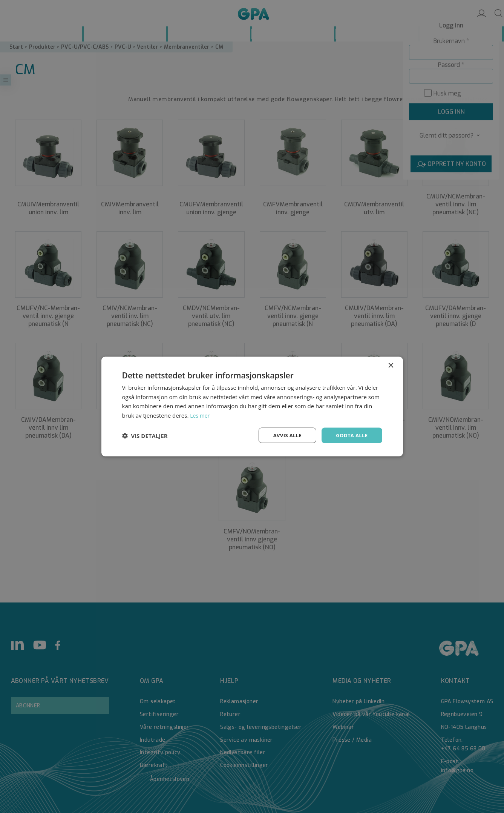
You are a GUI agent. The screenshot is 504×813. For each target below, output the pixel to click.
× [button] (391, 365)
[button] (145, 435)
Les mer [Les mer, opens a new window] (201, 415)
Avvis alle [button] (284, 435)
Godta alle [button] (351, 435)
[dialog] (252, 406)
